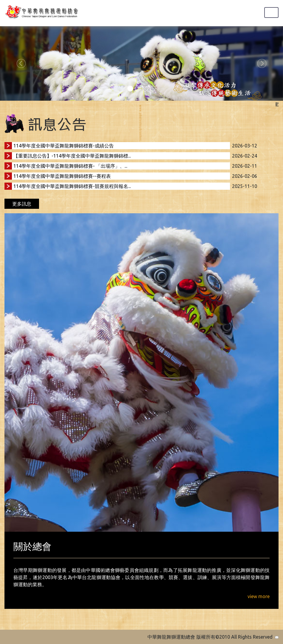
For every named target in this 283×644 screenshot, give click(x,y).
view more (259, 596)
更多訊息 (22, 204)
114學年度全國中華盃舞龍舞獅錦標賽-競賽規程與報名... (72, 186)
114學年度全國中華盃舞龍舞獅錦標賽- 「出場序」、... (70, 166)
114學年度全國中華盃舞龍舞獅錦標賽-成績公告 (64, 146)
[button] (21, 63)
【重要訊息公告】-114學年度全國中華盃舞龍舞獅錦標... (72, 156)
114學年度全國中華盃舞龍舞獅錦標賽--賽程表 (62, 176)
